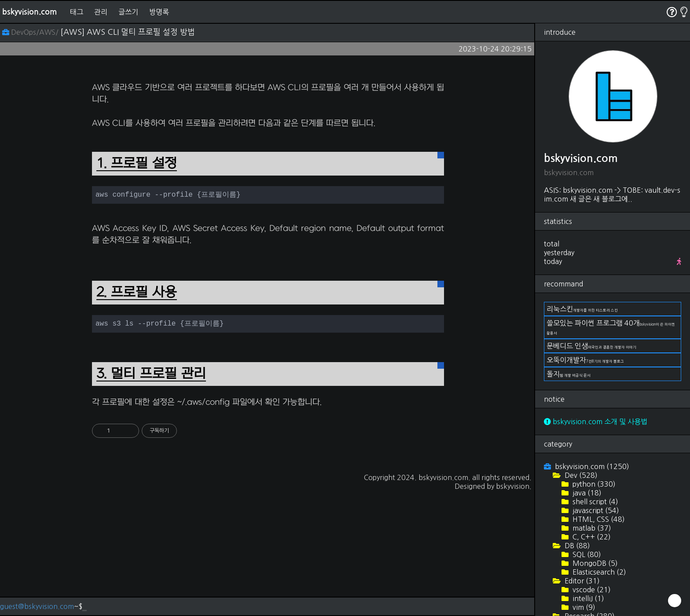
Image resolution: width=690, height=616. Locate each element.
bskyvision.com (29, 12)
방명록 (159, 12)
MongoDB (594, 563)
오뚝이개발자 (585, 360)
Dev (580, 475)
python (593, 484)
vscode (591, 590)
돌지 (569, 374)
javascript (595, 510)
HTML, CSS (598, 519)
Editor (581, 581)
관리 (101, 12)
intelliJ (587, 598)
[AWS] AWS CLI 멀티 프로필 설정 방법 (128, 32)
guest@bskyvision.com (37, 606)
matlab (591, 528)
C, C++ (591, 537)
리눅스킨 (582, 309)
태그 (77, 12)
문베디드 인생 (591, 346)
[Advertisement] (268, 135)
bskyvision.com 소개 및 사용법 (596, 422)
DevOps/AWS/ (31, 32)
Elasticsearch (598, 572)
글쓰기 (128, 12)
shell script (595, 502)
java (586, 493)
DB (576, 546)
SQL (586, 554)
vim (583, 607)
